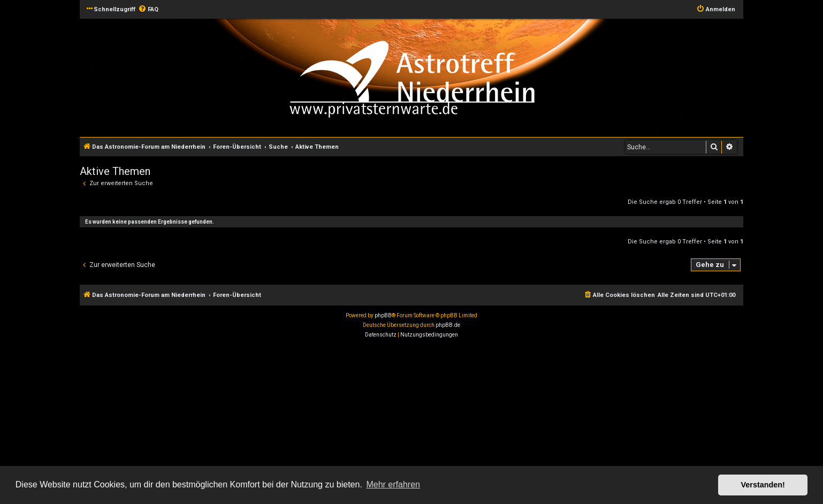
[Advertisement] (321, 423)
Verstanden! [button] (763, 485)
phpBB (383, 315)
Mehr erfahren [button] (393, 484)
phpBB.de (448, 325)
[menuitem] (148, 10)
